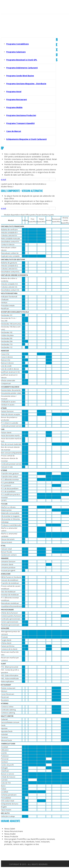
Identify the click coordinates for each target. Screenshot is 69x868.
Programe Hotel (14, 92)
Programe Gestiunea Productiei (21, 115)
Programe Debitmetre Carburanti (22, 68)
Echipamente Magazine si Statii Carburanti (27, 139)
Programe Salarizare (16, 52)
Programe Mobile (14, 107)
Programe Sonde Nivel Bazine (20, 76)
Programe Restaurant (17, 99)
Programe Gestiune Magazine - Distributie (26, 84)
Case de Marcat (14, 131)
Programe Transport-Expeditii (20, 123)
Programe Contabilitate (18, 44)
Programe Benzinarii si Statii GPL (22, 60)
